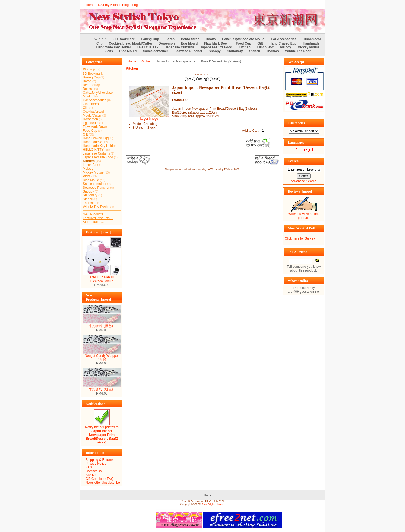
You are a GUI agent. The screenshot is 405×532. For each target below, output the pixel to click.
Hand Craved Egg (283, 43)
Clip (99, 43)
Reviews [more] (300, 191)
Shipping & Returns (99, 460)
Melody (285, 47)
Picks (109, 51)
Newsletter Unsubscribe (103, 483)
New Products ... (95, 214)
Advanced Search (304, 181)
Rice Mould (128, 51)
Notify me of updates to (102, 433)
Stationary (235, 51)
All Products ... (93, 222)
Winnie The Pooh (298, 51)
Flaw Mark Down (217, 43)
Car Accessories (284, 39)
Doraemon (167, 43)
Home (90, 5)
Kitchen (146, 61)
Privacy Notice (96, 464)
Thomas (273, 51)
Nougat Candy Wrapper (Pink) (102, 356)
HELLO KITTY (148, 47)
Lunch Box (265, 47)
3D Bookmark (124, 39)
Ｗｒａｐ (101, 39)
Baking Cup (150, 39)
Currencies (297, 123)
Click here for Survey (300, 238)
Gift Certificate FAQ (99, 479)
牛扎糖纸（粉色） (102, 388)
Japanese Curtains (180, 47)
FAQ (89, 467)
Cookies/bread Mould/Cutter (131, 43)
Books (211, 39)
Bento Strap (190, 39)
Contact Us (94, 471)
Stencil (254, 51)
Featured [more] (99, 232)
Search (293, 161)
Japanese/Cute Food (216, 47)
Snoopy (215, 51)
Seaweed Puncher (189, 51)
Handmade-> (92, 142)
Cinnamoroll (312, 39)
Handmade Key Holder (114, 47)
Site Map (92, 475)
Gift (260, 43)
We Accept (296, 62)
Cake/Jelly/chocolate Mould (243, 39)
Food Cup (243, 43)
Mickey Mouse (309, 47)
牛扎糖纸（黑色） (102, 324)
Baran (170, 39)
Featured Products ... (98, 218)
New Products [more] (98, 297)
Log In (137, 5)
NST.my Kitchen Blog (113, 5)
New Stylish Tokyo (213, 504)
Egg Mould (189, 43)
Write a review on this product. (304, 214)
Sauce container (156, 51)
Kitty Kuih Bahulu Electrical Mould (102, 278)
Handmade (311, 43)
